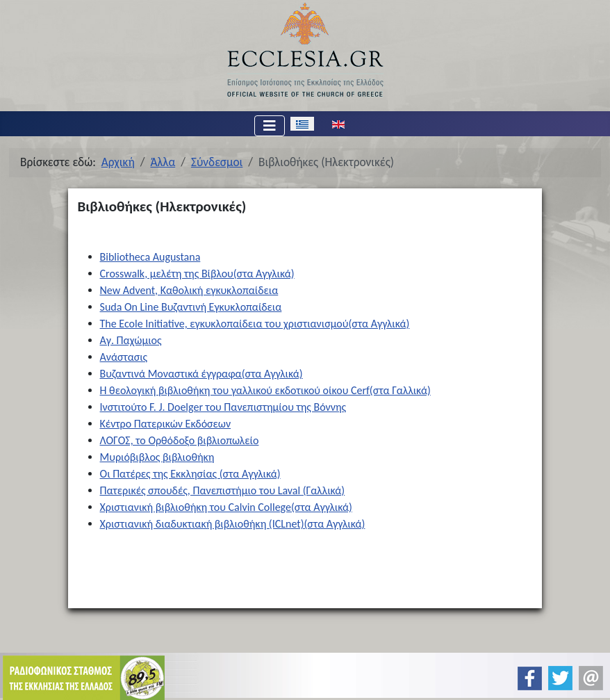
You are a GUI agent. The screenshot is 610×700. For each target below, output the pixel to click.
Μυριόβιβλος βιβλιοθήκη (157, 457)
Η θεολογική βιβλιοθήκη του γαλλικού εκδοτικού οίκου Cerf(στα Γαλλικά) (265, 390)
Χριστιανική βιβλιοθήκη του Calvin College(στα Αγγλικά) (226, 507)
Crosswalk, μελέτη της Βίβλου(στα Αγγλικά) (197, 274)
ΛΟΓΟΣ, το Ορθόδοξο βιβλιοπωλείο (180, 440)
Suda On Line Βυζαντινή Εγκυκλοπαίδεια (191, 307)
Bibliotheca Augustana (150, 257)
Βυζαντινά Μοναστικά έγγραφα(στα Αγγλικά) (201, 374)
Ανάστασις (124, 357)
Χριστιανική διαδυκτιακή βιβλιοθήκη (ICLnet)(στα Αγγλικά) (233, 524)
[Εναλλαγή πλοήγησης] (270, 126)
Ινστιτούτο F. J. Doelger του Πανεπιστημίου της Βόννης (223, 407)
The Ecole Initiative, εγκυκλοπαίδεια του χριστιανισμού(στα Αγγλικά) (255, 324)
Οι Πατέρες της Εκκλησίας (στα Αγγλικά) (190, 474)
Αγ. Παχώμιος (131, 340)
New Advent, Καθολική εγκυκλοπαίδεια (189, 290)
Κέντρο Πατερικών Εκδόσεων (166, 424)
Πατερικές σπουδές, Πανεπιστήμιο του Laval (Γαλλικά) (223, 490)
